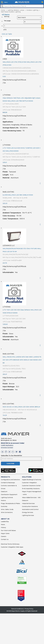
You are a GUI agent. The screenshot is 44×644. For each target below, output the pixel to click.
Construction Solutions (30, 506)
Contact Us (5, 539)
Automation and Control (30, 509)
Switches (4, 506)
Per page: (7, 21)
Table (10, 34)
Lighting (4, 498)
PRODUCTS (5, 477)
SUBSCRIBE (10, 464)
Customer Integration (29, 483)
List (6, 34)
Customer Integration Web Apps (12, 547)
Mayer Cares (5, 533)
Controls (10, 498)
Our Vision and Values (8, 530)
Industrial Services (28, 503)
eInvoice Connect (7, 447)
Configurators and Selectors (10, 480)
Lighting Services (28, 515)
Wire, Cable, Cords (7, 509)
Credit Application (7, 445)
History (3, 527)
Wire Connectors (7, 512)
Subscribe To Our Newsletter (11, 456)
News (3, 525)
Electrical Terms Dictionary (10, 544)
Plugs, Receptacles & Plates (10, 503)
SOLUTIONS (27, 477)
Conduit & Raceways (8, 483)
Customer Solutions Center (31, 486)
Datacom (25, 500)
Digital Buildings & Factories (32, 480)
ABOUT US (5, 519)
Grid (3, 34)
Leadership (5, 522)
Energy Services (28, 512)
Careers (4, 536)
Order (41, 86)
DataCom (4, 492)
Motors (3, 500)
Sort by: (7, 16)
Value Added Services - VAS (31, 498)
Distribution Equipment (9, 495)
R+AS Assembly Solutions (31, 489)
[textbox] (22, 6)
